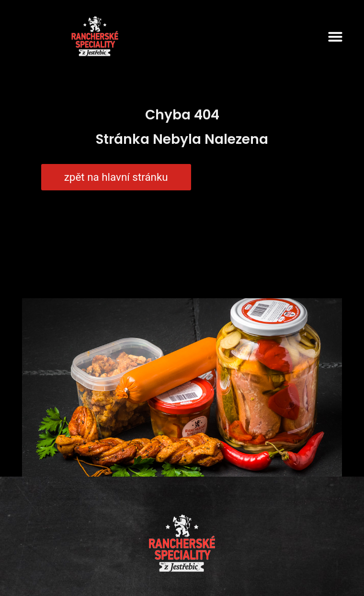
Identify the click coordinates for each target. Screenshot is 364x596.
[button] (335, 36)
